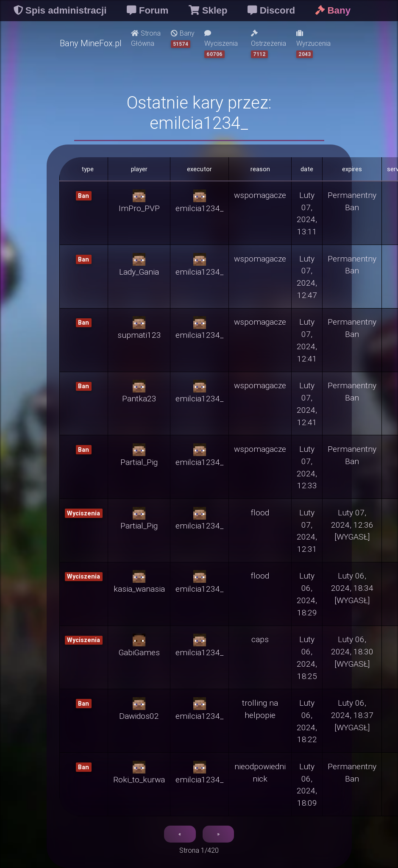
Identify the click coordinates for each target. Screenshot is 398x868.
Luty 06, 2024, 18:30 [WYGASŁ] (352, 651)
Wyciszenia (221, 44)
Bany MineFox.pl (91, 43)
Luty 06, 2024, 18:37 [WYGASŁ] (352, 715)
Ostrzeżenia (269, 44)
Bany (183, 38)
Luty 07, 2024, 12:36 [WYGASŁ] (352, 525)
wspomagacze (260, 195)
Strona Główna (146, 38)
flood (260, 512)
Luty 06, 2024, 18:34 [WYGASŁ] (352, 588)
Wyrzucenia (313, 44)
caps (260, 639)
